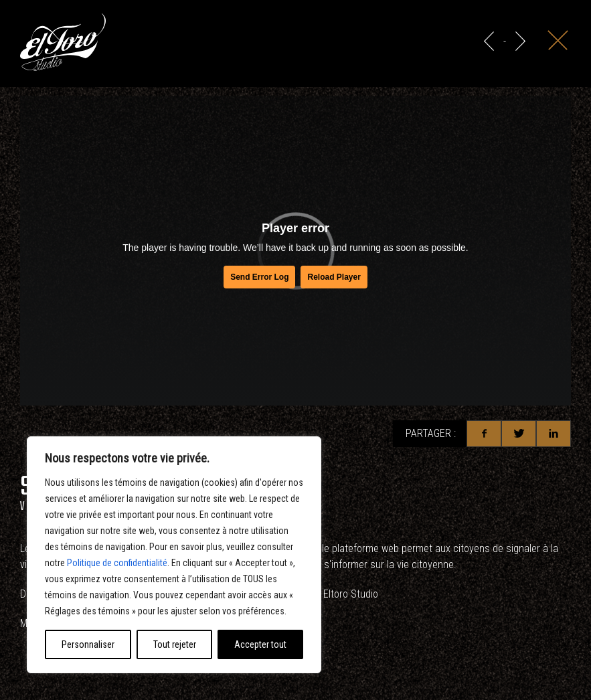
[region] (174, 555)
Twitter (519, 434)
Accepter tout (260, 644)
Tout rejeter (175, 644)
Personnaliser (88, 644)
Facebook (484, 434)
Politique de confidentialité (117, 563)
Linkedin (554, 434)
